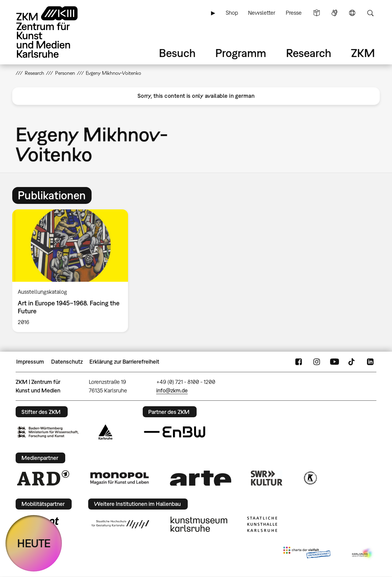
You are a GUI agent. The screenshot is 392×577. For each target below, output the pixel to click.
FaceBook (299, 362)
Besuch (177, 53)
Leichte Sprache (317, 13)
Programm (241, 53)
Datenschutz (67, 362)
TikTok (352, 362)
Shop (232, 13)
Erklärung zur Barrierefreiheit (124, 362)
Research (309, 53)
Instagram (317, 362)
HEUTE (34, 543)
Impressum (30, 362)
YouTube (334, 362)
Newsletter (262, 13)
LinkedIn (370, 362)
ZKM (363, 53)
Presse (294, 13)
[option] (73, 271)
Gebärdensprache (334, 13)
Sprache (352, 13)
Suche (370, 13)
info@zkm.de (172, 390)
